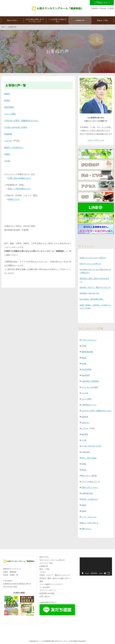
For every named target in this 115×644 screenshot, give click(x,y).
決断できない (86, 529)
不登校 (84, 346)
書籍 (41, 581)
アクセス (43, 572)
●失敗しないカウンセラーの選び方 (93, 258)
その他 (7, 161)
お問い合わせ (45, 596)
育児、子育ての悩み (89, 458)
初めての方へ (45, 557)
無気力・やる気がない (14, 147)
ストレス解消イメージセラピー (51, 584)
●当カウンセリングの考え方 (90, 264)
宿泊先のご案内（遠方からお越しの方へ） (55, 578)
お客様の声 (44, 566)
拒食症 (7, 100)
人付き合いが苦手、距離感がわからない (96, 411)
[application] (96, 567)
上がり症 (85, 393)
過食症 (7, 94)
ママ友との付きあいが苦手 (16, 127)
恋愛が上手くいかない (90, 487)
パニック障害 (10, 114)
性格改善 (8, 134)
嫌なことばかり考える (90, 523)
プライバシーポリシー (48, 590)
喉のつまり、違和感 (89, 476)
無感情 (84, 511)
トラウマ (8, 141)
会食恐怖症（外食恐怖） (91, 381)
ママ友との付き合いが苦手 (91, 446)
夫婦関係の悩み (87, 493)
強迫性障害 (9, 107)
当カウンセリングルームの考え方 (52, 560)
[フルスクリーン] (109, 573)
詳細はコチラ (14, 199)
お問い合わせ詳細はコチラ (20, 178)
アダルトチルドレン (89, 340)
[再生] (83, 573)
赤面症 (84, 505)
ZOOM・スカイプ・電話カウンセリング (55, 575)
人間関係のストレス (89, 405)
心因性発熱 (86, 452)
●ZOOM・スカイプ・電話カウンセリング (95, 287)
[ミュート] (105, 573)
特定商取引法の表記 (47, 593)
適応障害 (85, 434)
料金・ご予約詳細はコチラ (20, 189)
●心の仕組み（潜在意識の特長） (92, 299)
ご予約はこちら (101, 2)
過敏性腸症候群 (87, 352)
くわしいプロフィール (96, 140)
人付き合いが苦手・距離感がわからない (21, 121)
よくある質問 (45, 587)
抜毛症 (84, 470)
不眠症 (7, 154)
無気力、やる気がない (90, 499)
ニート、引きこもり (89, 517)
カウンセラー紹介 (46, 563)
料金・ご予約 (45, 569)
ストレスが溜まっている (91, 482)
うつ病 (84, 440)
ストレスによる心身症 (90, 387)
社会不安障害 (86, 369)
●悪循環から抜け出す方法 (89, 293)
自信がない (86, 423)
